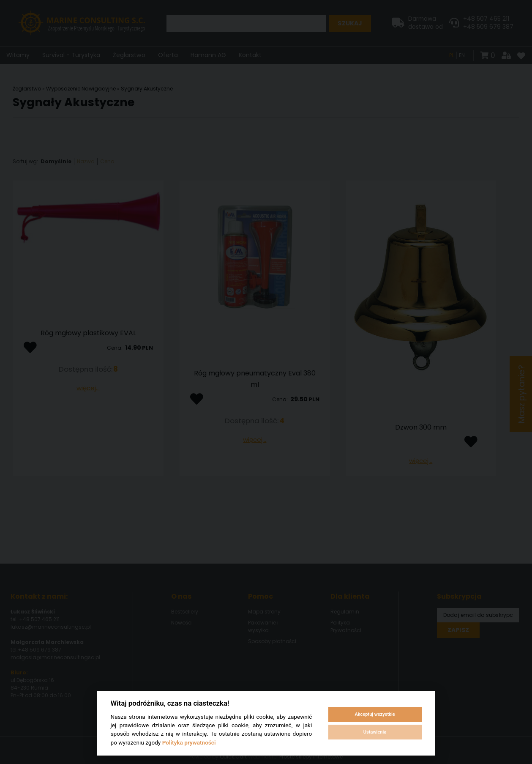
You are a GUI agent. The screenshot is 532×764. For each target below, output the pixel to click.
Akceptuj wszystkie (375, 714)
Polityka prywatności (189, 742)
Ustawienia (375, 732)
